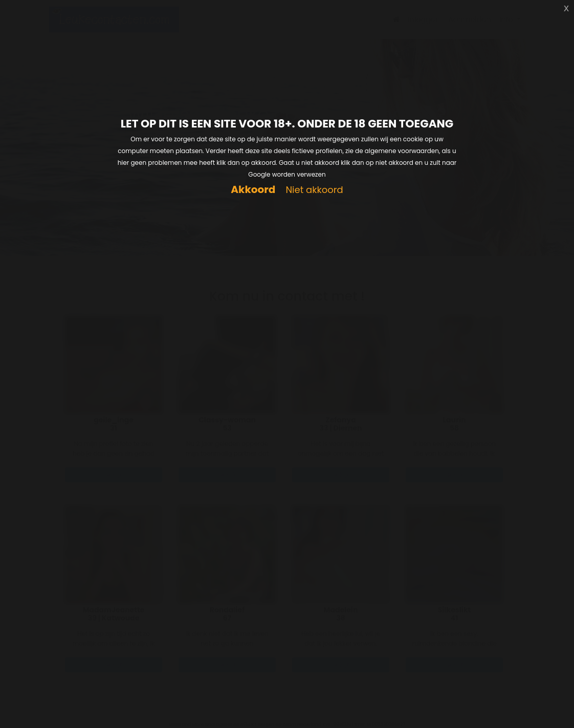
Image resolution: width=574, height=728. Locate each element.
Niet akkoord (314, 190)
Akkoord (253, 190)
